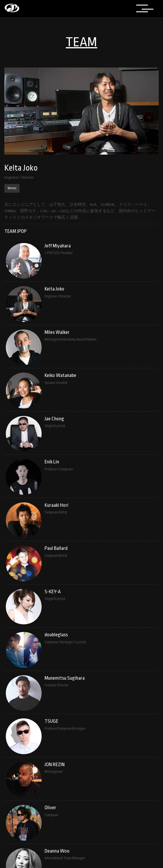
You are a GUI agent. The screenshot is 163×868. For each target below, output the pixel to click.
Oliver (50, 808)
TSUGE (51, 721)
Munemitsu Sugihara (65, 678)
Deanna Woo (57, 851)
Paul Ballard (56, 548)
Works (12, 188)
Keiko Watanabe (60, 375)
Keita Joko (54, 289)
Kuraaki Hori (56, 505)
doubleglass (56, 635)
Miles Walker (57, 332)
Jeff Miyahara (58, 246)
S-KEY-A (53, 592)
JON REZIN (55, 765)
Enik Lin (52, 462)
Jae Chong (54, 419)
